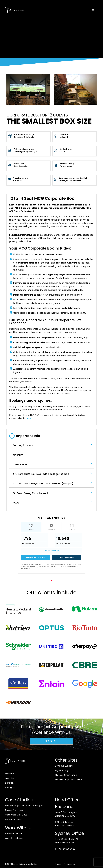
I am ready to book (35, 557)
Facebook (10, 774)
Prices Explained (51, 551)
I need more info (67, 557)
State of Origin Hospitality (68, 780)
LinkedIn (9, 783)
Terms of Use (70, 864)
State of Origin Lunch (66, 775)
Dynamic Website (64, 766)
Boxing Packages (14, 810)
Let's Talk (49, 741)
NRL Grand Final (13, 819)
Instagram (11, 787)
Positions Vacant (14, 834)
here (28, 418)
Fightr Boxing (62, 770)
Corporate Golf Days (16, 815)
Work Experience (14, 838)
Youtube (9, 778)
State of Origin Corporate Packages (24, 806)
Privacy (58, 864)
